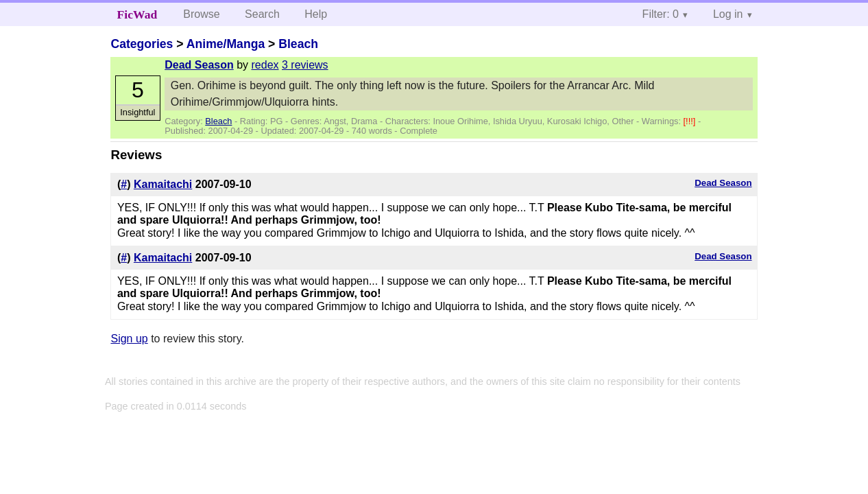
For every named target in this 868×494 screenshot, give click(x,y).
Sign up (129, 339)
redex (265, 65)
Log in (728, 14)
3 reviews (305, 65)
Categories (142, 44)
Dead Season (199, 65)
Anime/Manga (226, 44)
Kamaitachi (163, 184)
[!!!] (691, 121)
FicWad (137, 14)
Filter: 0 (661, 14)
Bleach (298, 44)
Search (262, 14)
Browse (201, 14)
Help (316, 14)
